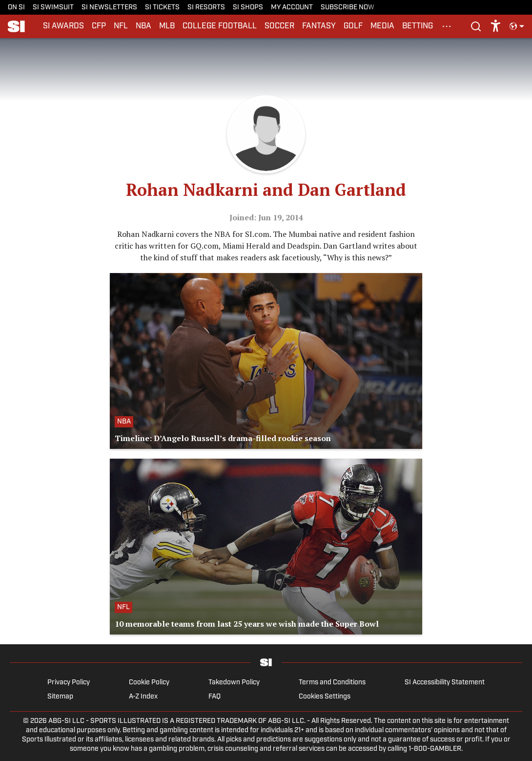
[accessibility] (496, 26)
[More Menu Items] (447, 26)
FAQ (215, 697)
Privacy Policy (69, 683)
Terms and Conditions (332, 683)
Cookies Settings (325, 697)
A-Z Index (143, 697)
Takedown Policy (234, 683)
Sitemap (60, 697)
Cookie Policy (149, 683)
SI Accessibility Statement (445, 683)
